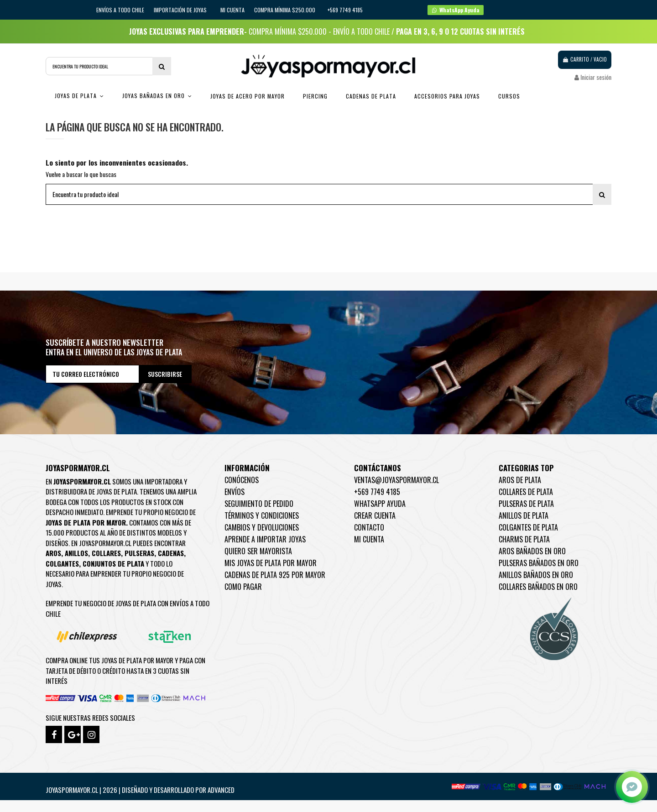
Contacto (369, 527)
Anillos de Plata (524, 515)
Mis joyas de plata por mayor (271, 563)
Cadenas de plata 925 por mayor (275, 575)
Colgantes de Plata (528, 527)
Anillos (76, 553)
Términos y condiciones (262, 515)
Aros (53, 553)
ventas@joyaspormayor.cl (396, 480)
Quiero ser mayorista (258, 551)
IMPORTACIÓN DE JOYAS (181, 10)
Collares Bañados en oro (538, 587)
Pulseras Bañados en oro (539, 563)
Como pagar (243, 587)
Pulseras (139, 553)
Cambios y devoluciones (262, 527)
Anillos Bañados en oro (536, 575)
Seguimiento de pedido (259, 504)
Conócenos (242, 480)
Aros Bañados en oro (532, 551)
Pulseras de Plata (526, 504)
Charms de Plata (524, 539)
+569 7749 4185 (377, 492)
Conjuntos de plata (113, 563)
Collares (106, 553)
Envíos (235, 492)
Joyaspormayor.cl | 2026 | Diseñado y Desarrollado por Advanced (140, 790)
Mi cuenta (232, 10)
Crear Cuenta (375, 515)
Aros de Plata (520, 480)
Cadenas (171, 553)
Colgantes (62, 563)
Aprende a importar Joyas (265, 539)
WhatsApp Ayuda (380, 504)
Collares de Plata (526, 492)
